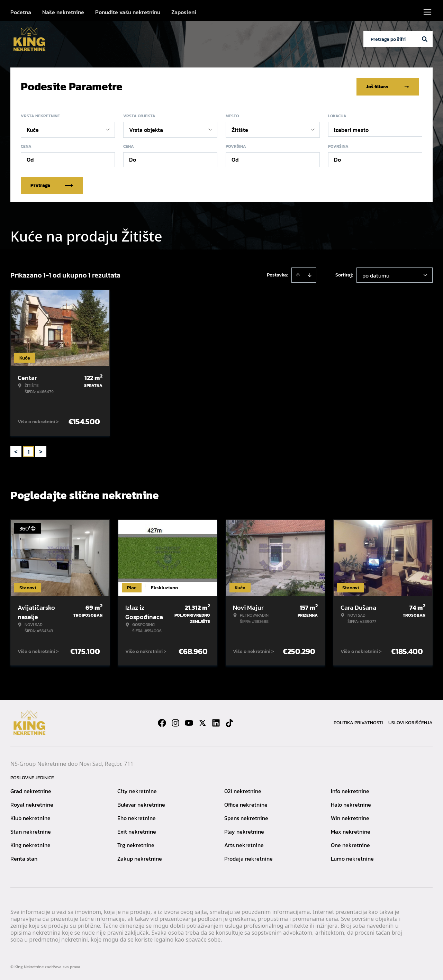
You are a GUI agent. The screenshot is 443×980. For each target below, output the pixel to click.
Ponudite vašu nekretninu (128, 12)
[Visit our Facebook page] (162, 723)
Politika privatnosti (358, 722)
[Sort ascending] (298, 275)
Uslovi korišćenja (410, 722)
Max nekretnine (351, 831)
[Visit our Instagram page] (175, 723)
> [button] (41, 451)
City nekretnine (137, 791)
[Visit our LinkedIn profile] (216, 723)
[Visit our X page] (202, 723)
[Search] (425, 39)
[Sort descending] (310, 275)
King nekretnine (30, 845)
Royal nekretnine (32, 804)
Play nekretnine (244, 831)
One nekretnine (350, 845)
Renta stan (24, 858)
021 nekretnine (243, 791)
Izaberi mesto (351, 129)
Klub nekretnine (30, 818)
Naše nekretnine (63, 12)
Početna (21, 12)
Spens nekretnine (246, 818)
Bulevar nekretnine (141, 804)
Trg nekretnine (136, 845)
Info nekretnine (350, 791)
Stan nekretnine (31, 831)
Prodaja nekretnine (248, 858)
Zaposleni (184, 12)
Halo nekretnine (351, 804)
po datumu (376, 275)
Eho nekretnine (137, 818)
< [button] (16, 451)
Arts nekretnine (244, 845)
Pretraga (52, 185)
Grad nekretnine (31, 791)
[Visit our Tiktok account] (229, 723)
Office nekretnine (246, 804)
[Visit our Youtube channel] (189, 723)
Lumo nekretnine (352, 858)
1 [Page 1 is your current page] (29, 451)
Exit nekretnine (137, 831)
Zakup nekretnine (140, 858)
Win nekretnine (350, 818)
